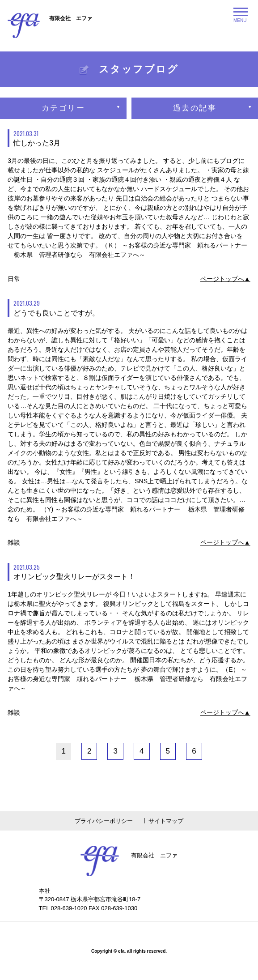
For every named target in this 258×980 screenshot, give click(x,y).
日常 (14, 279)
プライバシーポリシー (104, 821)
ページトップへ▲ (225, 279)
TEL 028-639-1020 (63, 908)
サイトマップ (166, 821)
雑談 (14, 542)
